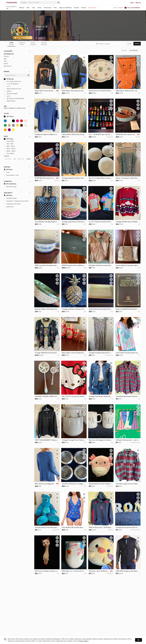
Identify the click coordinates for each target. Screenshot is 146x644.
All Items (8, 169)
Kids (33, 8)
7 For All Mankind (11, 84)
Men (28, 8)
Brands (76, 8)
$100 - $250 (10, 149)
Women (22, 8)
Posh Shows (92, 8)
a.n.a (7, 86)
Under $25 (9, 141)
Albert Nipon (10, 101)
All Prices (9, 139)
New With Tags (10, 187)
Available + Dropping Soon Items (16, 201)
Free (7, 172)
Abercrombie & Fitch (12, 89)
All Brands (9, 79)
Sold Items (9, 207)
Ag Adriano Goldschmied (14, 98)
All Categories (9, 54)
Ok (138, 640)
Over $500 (9, 153)
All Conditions (10, 184)
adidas (8, 91)
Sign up (138, 3)
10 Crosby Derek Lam (13, 81)
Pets (55, 8)
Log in (132, 3)
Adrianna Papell (11, 94)
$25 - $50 (9, 144)
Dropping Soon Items (12, 204)
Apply (29, 159)
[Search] (42, 2)
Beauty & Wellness (65, 8)
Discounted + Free (11, 175)
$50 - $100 (9, 146)
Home (39, 8)
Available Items (10, 198)
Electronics (48, 8)
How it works (118, 8)
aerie (7, 96)
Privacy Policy (84, 641)
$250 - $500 (10, 151)
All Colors (9, 116)
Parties (84, 8)
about (129, 44)
